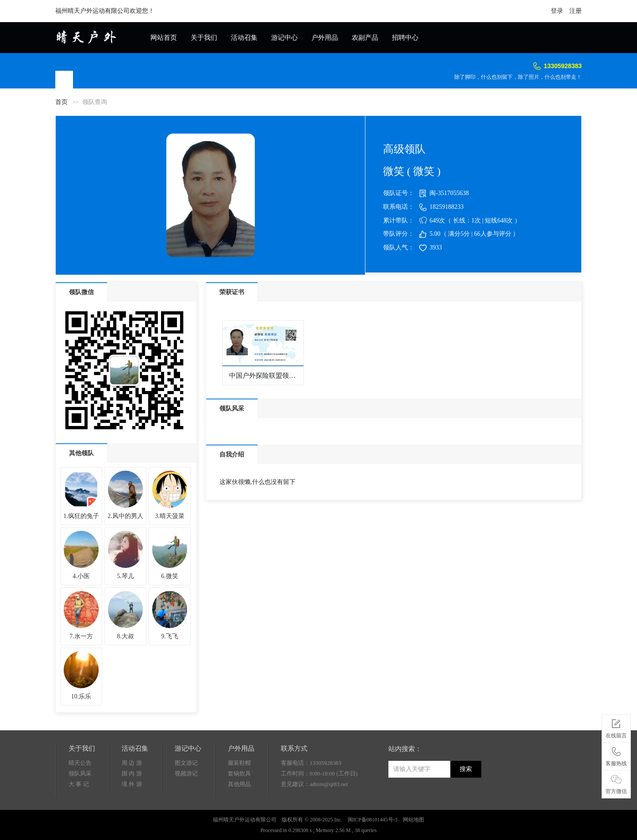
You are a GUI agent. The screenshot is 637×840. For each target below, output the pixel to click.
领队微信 (81, 292)
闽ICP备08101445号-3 (373, 820)
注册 (576, 11)
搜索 (466, 769)
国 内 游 (132, 773)
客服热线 (616, 755)
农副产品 (365, 38)
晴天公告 (80, 763)
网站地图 (414, 820)
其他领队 (81, 453)
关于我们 (204, 38)
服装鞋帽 (239, 763)
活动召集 (244, 38)
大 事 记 (79, 784)
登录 (557, 11)
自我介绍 (232, 455)
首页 (61, 102)
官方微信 (616, 783)
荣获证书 (232, 292)
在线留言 (616, 727)
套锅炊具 (239, 773)
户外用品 (325, 38)
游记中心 (284, 38)
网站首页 (164, 38)
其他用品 (239, 784)
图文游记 (186, 763)
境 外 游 (132, 784)
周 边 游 (132, 763)
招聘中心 (405, 38)
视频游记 (186, 773)
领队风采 (232, 408)
